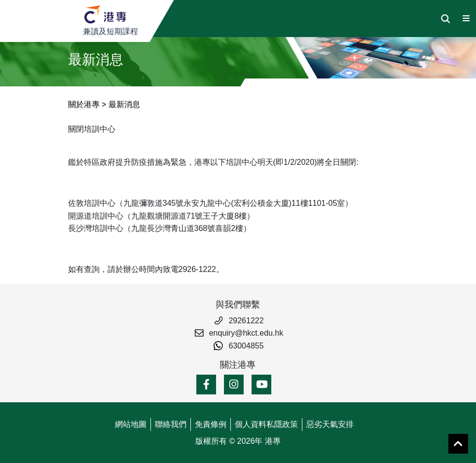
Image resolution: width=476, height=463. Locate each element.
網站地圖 (131, 424)
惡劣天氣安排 (330, 424)
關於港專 (84, 104)
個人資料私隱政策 (266, 424)
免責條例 (211, 424)
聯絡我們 (171, 424)
